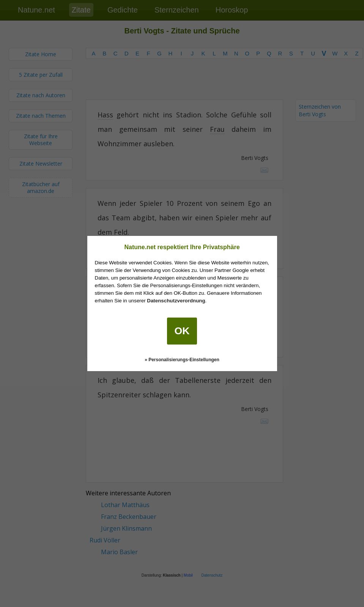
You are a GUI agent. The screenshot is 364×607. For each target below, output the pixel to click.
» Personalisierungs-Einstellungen (182, 360)
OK (182, 331)
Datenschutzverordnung (176, 301)
